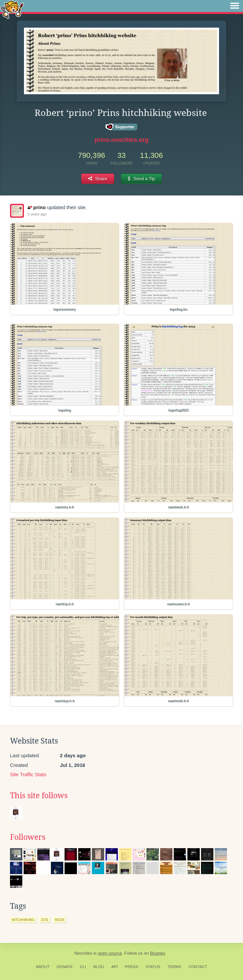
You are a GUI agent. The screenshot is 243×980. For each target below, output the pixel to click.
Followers (28, 837)
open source (110, 953)
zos (45, 920)
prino (37, 207)
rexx (60, 920)
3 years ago (37, 214)
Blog (99, 967)
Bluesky (158, 953)
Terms (174, 967)
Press (131, 967)
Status (153, 967)
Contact (198, 967)
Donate (65, 967)
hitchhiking (23, 920)
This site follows (39, 796)
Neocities (83, 953)
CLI (83, 967)
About (43, 967)
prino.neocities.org (122, 140)
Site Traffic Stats (28, 774)
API (114, 967)
